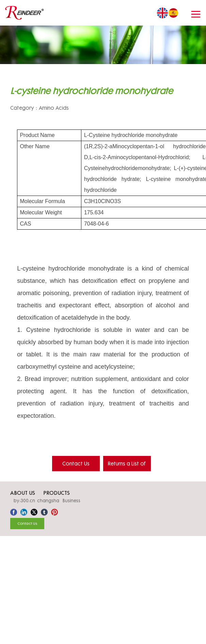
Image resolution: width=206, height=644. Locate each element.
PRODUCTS (57, 493)
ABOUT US (23, 493)
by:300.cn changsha (36, 501)
